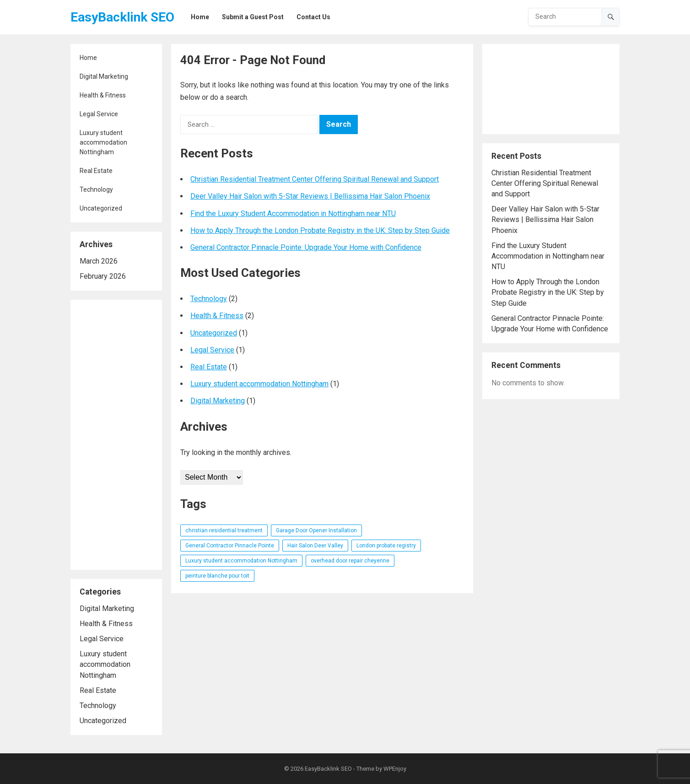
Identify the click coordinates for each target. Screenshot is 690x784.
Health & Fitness (103, 95)
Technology (96, 189)
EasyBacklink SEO (122, 17)
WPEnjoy (395, 769)
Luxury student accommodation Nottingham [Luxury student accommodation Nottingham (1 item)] (241, 561)
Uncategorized (101, 208)
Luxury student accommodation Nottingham (103, 142)
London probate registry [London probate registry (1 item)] (386, 546)
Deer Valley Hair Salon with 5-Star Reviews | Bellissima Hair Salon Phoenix (310, 196)
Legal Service (99, 114)
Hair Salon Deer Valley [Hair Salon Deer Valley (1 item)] (315, 546)
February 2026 (103, 276)
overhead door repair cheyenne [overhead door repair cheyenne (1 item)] (350, 561)
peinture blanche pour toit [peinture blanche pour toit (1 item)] (217, 576)
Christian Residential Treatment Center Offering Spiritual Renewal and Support (315, 179)
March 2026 (99, 261)
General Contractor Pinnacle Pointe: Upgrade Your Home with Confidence (306, 247)
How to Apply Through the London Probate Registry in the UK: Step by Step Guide (320, 230)
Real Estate (96, 171)
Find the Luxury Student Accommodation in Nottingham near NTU (293, 214)
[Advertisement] (116, 435)
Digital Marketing (104, 76)
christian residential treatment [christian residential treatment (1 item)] (224, 530)
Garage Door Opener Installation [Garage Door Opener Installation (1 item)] (316, 530)
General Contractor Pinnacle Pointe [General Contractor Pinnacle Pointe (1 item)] (230, 546)
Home (88, 58)
